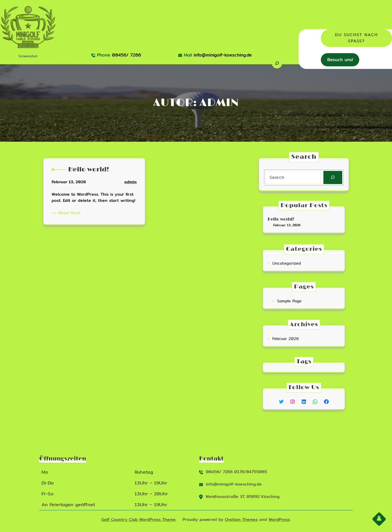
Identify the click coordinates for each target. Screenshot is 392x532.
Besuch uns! (340, 59)
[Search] (331, 177)
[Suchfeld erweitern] (277, 63)
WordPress (279, 519)
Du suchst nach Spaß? (356, 38)
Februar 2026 (291, 338)
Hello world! (288, 220)
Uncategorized (292, 262)
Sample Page (294, 300)
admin (123, 188)
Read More (75, 213)
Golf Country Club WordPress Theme (138, 519)
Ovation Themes (241, 519)
